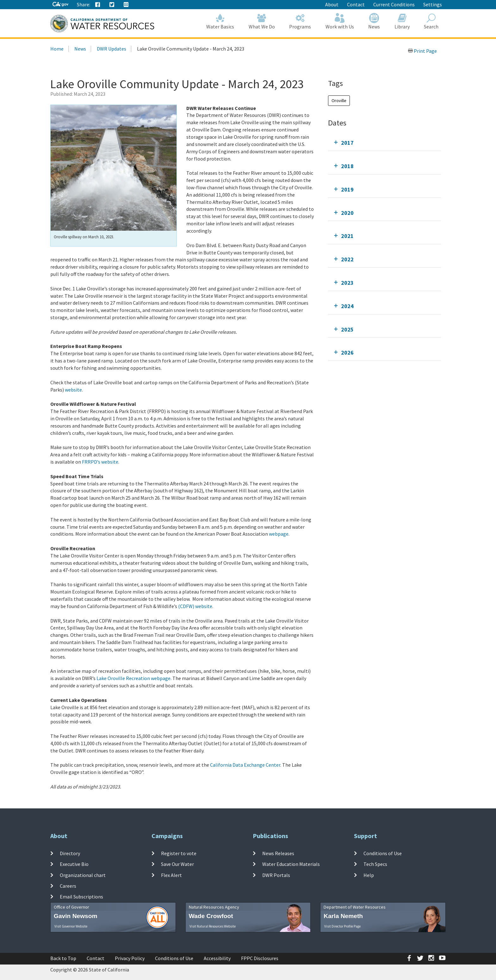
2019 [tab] (347, 189)
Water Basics (220, 21)
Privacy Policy (130, 958)
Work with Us (340, 21)
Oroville (339, 100)
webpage (279, 534)
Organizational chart (83, 875)
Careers (68, 886)
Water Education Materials (291, 864)
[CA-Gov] (60, 5)
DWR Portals (276, 875)
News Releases (278, 853)
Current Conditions (394, 4)
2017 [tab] (347, 143)
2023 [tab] (347, 283)
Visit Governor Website (71, 926)
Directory (70, 853)
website (73, 390)
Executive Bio (74, 864)
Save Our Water (177, 864)
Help (369, 875)
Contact (356, 4)
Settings (433, 4)
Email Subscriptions (81, 897)
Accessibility (217, 958)
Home (57, 49)
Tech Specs (375, 864)
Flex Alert (171, 875)
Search (431, 21)
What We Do (262, 21)
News (374, 21)
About (332, 4)
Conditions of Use (383, 853)
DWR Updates (112, 49)
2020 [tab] (347, 213)
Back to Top (63, 958)
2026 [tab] (347, 353)
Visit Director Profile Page (342, 926)
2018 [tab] (347, 166)
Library (402, 21)
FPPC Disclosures (260, 958)
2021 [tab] (347, 236)
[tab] (384, 143)
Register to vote (179, 853)
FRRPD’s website (100, 462)
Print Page (422, 51)
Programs (300, 21)
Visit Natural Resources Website (213, 926)
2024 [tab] (347, 306)
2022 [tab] (347, 259)
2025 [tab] (347, 329)
